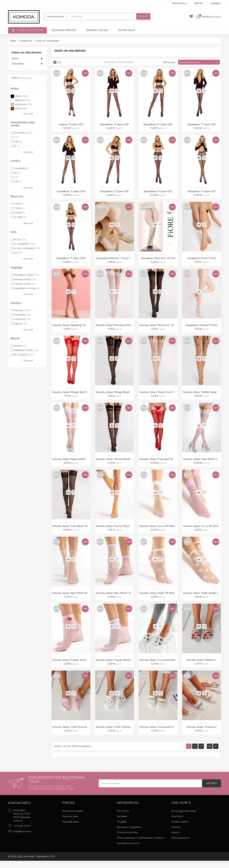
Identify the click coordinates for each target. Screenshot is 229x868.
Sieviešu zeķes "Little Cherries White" (117, 734)
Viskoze (21, 324)
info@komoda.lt (22, 838)
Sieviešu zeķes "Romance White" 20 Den (120, 328)
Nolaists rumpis (25, 279)
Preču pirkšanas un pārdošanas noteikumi (141, 845)
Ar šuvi (20, 239)
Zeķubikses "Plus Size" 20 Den (158, 260)
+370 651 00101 (22, 833)
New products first (199, 62)
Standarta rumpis (27, 275)
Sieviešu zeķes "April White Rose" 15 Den (76, 598)
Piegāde (122, 829)
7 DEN (19, 208)
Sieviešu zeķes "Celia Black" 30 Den (73, 531)
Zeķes (15, 58)
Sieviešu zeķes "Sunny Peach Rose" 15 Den (121, 531)
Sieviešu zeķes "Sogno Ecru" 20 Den (160, 395)
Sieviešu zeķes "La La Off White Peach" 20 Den (167, 531)
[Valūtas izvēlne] (195, 3)
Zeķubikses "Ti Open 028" (158, 125)
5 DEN (19, 204)
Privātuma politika (127, 840)
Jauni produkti (70, 824)
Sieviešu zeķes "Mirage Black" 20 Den (118, 395)
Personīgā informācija (184, 818)
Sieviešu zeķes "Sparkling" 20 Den (72, 328)
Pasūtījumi (177, 824)
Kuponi (175, 840)
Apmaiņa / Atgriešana (129, 834)
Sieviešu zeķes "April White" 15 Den (116, 598)
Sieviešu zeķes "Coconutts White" (159, 666)
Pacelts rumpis (25, 284)
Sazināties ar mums (128, 850)
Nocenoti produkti (73, 818)
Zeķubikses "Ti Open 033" (115, 192)
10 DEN (20, 217)
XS (17, 173)
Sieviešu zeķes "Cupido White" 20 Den (118, 666)
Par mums (123, 818)
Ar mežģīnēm (24, 244)
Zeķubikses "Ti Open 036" (202, 125)
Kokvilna (22, 310)
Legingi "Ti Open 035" (71, 125)
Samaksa (122, 824)
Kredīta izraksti (180, 829)
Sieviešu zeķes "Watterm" (201, 666)
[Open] (13, 30)
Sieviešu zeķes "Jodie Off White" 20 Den (163, 598)
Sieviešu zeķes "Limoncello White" (159, 734)
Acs (18, 253)
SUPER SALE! (127, 30)
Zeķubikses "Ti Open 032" (158, 192)
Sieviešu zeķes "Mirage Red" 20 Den (73, 395)
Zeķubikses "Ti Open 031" (202, 192)
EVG (53, 864)
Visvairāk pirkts (71, 829)
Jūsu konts (181, 810)
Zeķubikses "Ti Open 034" (71, 192)
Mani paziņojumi (181, 845)
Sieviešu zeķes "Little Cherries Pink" (73, 734)
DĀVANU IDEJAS (97, 30)
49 (210, 753)
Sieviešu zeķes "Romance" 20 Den (159, 328)
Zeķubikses (18, 64)
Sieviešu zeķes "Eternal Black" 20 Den (118, 463)
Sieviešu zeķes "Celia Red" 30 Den (159, 463)
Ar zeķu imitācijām (27, 248)
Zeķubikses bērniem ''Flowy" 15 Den (117, 260)
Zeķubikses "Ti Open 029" (114, 125)
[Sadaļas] (56, 17)
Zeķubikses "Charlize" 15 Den (201, 328)
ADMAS (20, 346)
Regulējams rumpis (27, 288)
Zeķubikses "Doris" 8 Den (202, 260)
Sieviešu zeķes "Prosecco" (202, 734)
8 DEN (19, 213)
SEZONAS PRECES (64, 30)
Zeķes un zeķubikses (26, 53)
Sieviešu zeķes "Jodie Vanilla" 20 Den (204, 598)
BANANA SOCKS (26, 350)
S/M (18, 142)
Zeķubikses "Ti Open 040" (71, 260)
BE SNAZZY (24, 355)
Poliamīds (22, 315)
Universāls (23, 133)
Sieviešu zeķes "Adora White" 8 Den (73, 463)
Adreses (176, 834)
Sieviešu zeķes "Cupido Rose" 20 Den (74, 666)
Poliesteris (22, 319)
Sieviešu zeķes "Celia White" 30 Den (204, 463)
